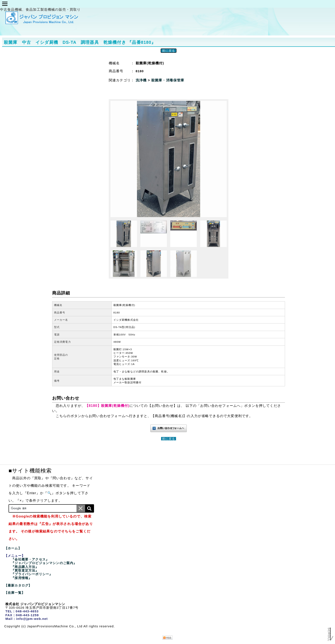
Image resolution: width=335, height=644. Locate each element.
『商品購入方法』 (25, 567)
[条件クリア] (81, 508)
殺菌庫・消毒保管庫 (168, 80)
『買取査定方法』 (25, 570)
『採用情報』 (21, 578)
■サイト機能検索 (30, 471)
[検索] (89, 508)
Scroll (329, 632)
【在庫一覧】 (15, 593)
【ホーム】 (13, 548)
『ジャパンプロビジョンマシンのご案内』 (44, 563)
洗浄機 (142, 80)
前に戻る (169, 51)
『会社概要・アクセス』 (30, 559)
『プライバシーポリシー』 (32, 574)
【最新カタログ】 (18, 585)
